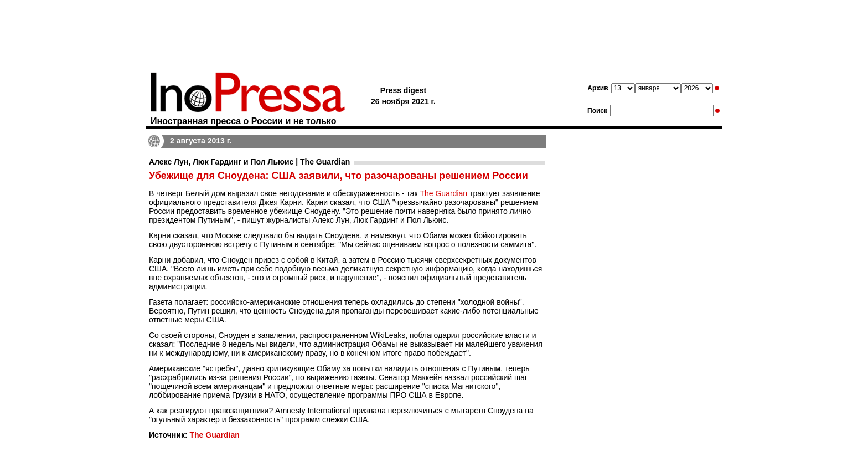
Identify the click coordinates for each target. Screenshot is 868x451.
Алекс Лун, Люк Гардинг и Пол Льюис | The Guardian (249, 162)
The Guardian (443, 193)
